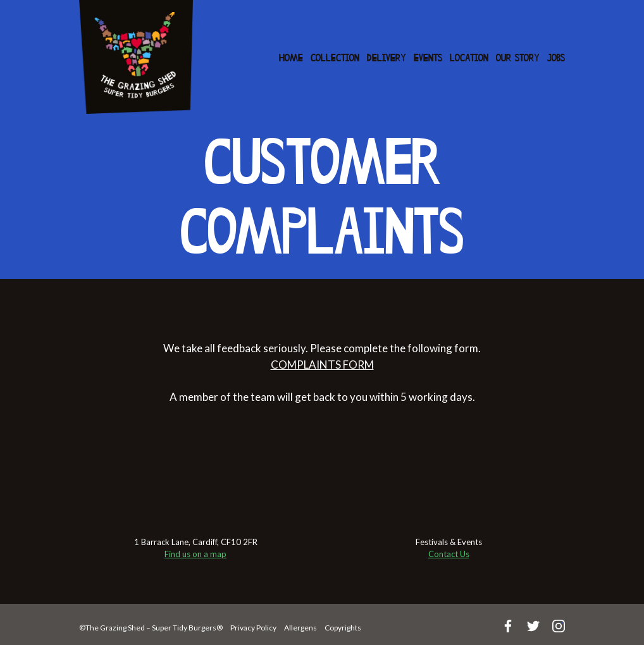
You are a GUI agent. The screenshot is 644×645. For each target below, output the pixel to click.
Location (469, 59)
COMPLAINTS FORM (322, 365)
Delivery (387, 59)
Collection (335, 59)
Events (428, 59)
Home (291, 59)
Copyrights (343, 628)
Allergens (300, 628)
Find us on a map (195, 554)
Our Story (518, 59)
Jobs (556, 59)
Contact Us (449, 554)
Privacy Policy (253, 628)
